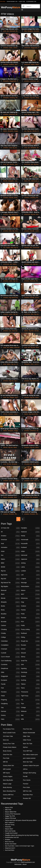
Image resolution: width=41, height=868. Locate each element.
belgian (12, 397)
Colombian (11, 641)
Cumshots (11, 665)
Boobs (11, 606)
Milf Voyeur (6, 773)
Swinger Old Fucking (30, 773)
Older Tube (27, 736)
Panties (31, 610)
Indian (31, 552)
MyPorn (25, 747)
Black (11, 594)
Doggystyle (11, 676)
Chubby (11, 633)
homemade (36, 248)
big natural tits (13, 214)
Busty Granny (7, 751)
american (27, 48)
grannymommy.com (12, 2)
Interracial (31, 555)
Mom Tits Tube (28, 744)
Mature (31, 591)
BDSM (11, 567)
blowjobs (18, 31)
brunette (36, 31)
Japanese (31, 559)
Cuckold (11, 653)
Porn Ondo (26, 787)
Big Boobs (11, 575)
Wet (31, 715)
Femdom (11, 692)
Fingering (11, 700)
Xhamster (8, 827)
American (11, 540)
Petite (31, 614)
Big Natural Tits (11, 583)
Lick (31, 575)
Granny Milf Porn (8, 795)
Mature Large (7, 784)
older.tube (22, 2)
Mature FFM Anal (10, 818)
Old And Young (10, 825)
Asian (11, 552)
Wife (31, 719)
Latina (31, 567)
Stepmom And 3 (10, 848)
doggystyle (34, 48)
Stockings (31, 672)
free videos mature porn (30, 755)
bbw (26, 31)
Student (31, 676)
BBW (11, 563)
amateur (6, 48)
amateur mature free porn (31, 765)
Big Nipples (11, 587)
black (37, 64)
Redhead (31, 633)
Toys (31, 704)
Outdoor (31, 606)
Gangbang (11, 704)
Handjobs (31, 528)
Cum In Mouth (11, 657)
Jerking (31, 563)
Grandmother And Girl (12, 837)
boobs (38, 214)
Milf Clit (5, 762)
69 (11, 532)
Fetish (11, 696)
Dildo (11, 672)
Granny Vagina (8, 776)
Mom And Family (10, 831)
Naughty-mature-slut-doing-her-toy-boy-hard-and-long (22, 835)
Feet (11, 688)
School (31, 649)
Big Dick (11, 579)
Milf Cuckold (7, 769)
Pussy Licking (31, 630)
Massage (31, 583)
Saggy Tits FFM (10, 816)
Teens (31, 688)
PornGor (26, 784)
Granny (11, 715)
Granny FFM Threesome (13, 814)
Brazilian (11, 614)
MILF (31, 594)
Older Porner (27, 740)
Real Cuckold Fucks (9, 733)
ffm (20, 48)
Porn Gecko (27, 780)
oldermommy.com (31, 2)
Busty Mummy (7, 787)
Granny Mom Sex (8, 765)
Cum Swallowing (11, 661)
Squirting (31, 669)
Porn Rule (6, 758)
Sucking (31, 680)
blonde (17, 64)
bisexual (12, 31)
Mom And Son (9, 842)
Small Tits (31, 661)
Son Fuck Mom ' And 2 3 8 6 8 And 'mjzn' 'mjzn (20, 846)
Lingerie (31, 579)
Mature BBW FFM (11, 812)
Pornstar (31, 618)
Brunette (11, 622)
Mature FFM (9, 808)
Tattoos (31, 684)
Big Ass (11, 571)
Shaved (31, 653)
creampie (18, 164)
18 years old (28, 464)
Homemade (31, 540)
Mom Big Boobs (8, 780)
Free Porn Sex (28, 729)
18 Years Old (11, 528)
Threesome (31, 692)
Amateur (11, 536)
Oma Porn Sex (8, 755)
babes (33, 64)
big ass (30, 114)
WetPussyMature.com (28, 862)
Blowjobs (11, 602)
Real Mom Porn (28, 795)
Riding (31, 637)
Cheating (11, 630)
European (11, 680)
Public (31, 626)
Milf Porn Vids (27, 791)
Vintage (31, 708)
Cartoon (11, 626)
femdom (12, 514)
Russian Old (27, 798)
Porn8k (25, 776)
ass (8, 31)
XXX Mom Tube (8, 736)
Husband (31, 548)
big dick (33, 98)
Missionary (31, 598)
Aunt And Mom (10, 850)
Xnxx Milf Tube (28, 751)
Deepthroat (11, 669)
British (11, 618)
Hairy (11, 719)
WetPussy (11, 7)
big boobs (36, 114)
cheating (12, 98)
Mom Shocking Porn (9, 791)
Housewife (31, 544)
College (11, 637)
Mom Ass (6, 740)
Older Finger (7, 798)
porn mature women (29, 758)
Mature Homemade (29, 733)
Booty (11, 610)
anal (5, 31)
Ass (11, 555)
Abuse (25, 864)
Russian (31, 645)
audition (12, 64)
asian (11, 48)
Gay (11, 708)
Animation (11, 548)
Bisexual (11, 591)
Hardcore (31, 532)
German (11, 712)
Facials (11, 684)
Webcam (31, 712)
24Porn (25, 769)
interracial (34, 181)
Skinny (31, 657)
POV (31, 622)
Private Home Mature (10, 747)
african (5, 414)
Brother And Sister (11, 844)
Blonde (11, 598)
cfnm (32, 364)
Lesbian (31, 571)
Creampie (11, 649)
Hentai (31, 536)
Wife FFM (8, 810)
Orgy (31, 602)
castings (38, 231)
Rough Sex (31, 641)
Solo (31, 665)
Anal (11, 544)
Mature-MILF (9, 829)
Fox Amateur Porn (9, 729)
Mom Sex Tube (28, 762)
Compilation (11, 645)
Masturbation (31, 587)
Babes (11, 559)
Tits (31, 700)
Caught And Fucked (11, 833)
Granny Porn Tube (9, 744)
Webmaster (18, 864)
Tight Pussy (31, 696)
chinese (16, 48)
